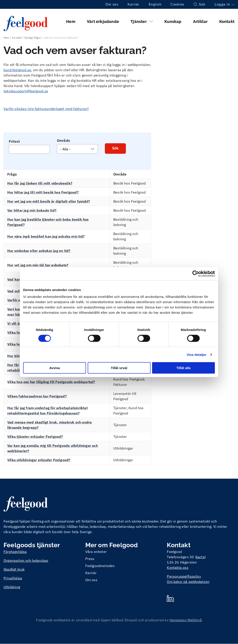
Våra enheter (96, 552)
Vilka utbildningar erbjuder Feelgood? (39, 460)
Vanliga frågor (33, 38)
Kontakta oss (178, 567)
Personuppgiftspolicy (184, 576)
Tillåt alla (184, 368)
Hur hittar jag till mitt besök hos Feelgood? (43, 192)
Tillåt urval (119, 368)
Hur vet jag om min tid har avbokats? (38, 265)
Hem (71, 21)
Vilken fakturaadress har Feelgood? (37, 396)
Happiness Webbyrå (186, 620)
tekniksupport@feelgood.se (26, 91)
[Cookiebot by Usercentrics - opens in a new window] (196, 274)
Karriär (134, 4)
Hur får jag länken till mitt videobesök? (40, 183)
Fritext (14, 141)
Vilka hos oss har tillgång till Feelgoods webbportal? (51, 382)
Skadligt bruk (14, 569)
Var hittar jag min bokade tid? (32, 210)
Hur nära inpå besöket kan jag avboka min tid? (46, 236)
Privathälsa (13, 578)
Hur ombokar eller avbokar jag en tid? (39, 251)
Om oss (112, 4)
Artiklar (200, 21)
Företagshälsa (15, 552)
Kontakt (227, 21)
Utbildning (12, 587)
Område (63, 140)
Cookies (178, 4)
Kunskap (173, 21)
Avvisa (55, 368)
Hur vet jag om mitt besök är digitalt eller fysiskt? (49, 201)
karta (200, 557)
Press (90, 559)
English (155, 4)
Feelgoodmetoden (100, 566)
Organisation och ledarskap (26, 560)
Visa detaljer (196, 354)
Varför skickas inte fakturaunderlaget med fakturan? (46, 109)
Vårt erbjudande (103, 21)
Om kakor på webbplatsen (188, 582)
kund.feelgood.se (17, 70)
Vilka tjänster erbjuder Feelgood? (35, 437)
